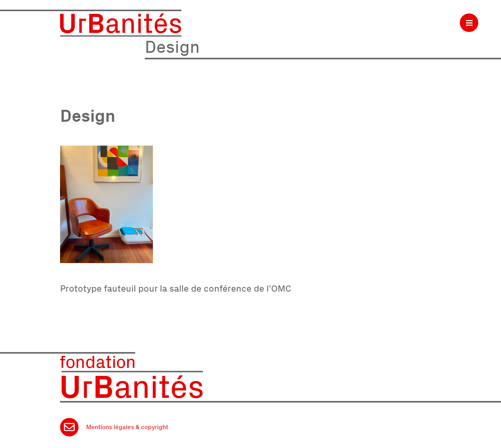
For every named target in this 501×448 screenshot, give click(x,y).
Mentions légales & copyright (127, 427)
